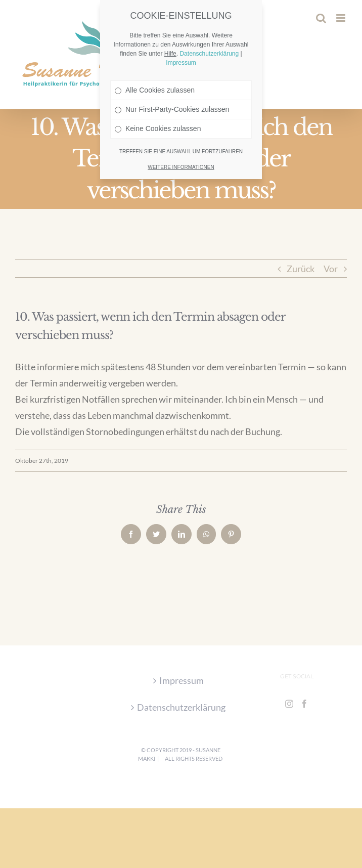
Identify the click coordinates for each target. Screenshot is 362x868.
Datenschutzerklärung (181, 707)
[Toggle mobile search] (321, 18)
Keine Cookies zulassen (158, 106)
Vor (331, 269)
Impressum (182, 680)
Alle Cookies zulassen (155, 68)
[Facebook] (304, 704)
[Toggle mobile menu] (342, 18)
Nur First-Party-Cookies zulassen (172, 87)
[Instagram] (289, 704)
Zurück (301, 269)
